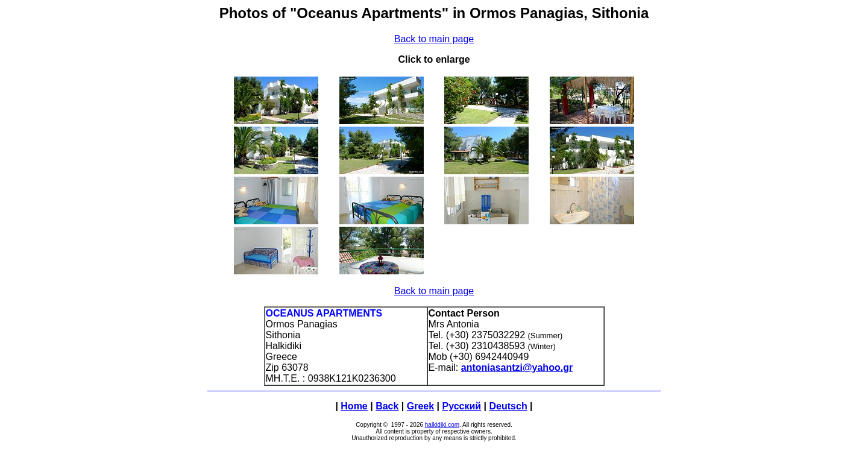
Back (387, 406)
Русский (462, 406)
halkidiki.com (442, 425)
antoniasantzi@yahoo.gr (517, 367)
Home (354, 406)
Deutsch (508, 406)
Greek (420, 406)
